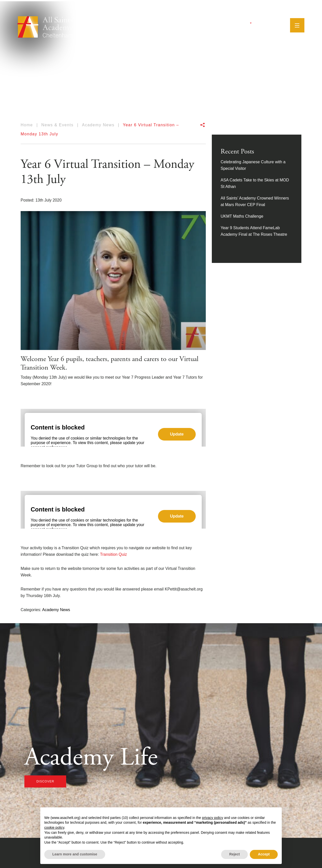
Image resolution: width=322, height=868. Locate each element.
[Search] (277, 24)
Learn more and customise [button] (75, 854)
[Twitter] (250, 24)
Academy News (56, 610)
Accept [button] (264, 854)
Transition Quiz (113, 554)
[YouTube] (269, 24)
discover (45, 781)
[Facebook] (256, 24)
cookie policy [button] (54, 827)
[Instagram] (262, 24)
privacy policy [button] (213, 818)
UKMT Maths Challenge (242, 216)
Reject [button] (234, 854)
